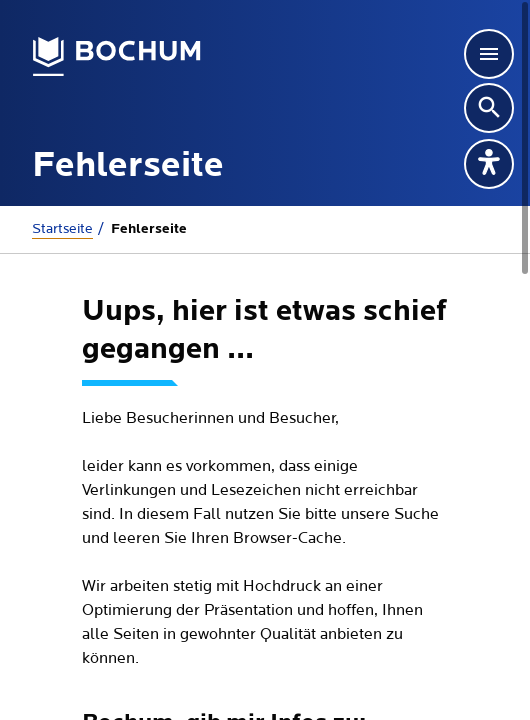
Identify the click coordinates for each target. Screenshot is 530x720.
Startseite (62, 229)
